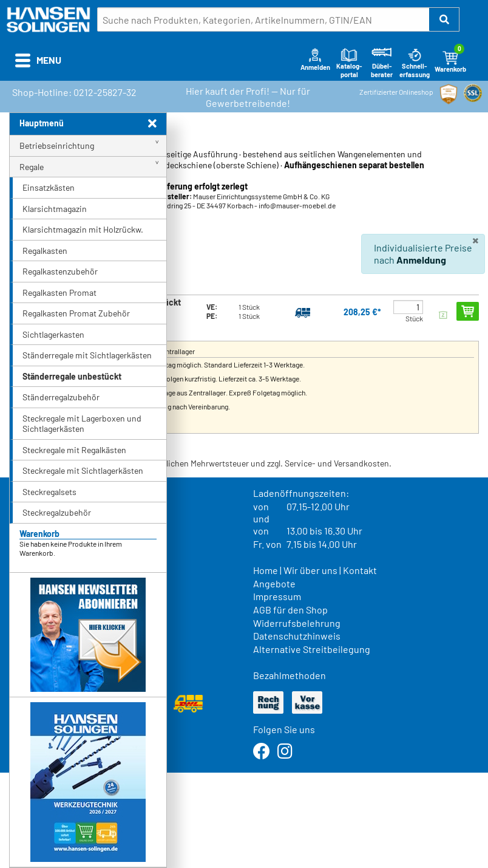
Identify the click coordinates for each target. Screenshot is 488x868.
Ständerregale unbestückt (72, 376)
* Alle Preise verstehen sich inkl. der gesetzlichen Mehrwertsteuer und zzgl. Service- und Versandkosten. (200, 463)
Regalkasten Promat (59, 292)
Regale (32, 167)
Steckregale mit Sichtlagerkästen (83, 470)
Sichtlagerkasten (53, 334)
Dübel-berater (382, 63)
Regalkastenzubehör (60, 271)
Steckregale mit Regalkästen (74, 450)
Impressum (277, 596)
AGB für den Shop (290, 610)
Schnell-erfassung (415, 63)
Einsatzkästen (49, 187)
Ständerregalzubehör (61, 397)
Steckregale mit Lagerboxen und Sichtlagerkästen (82, 424)
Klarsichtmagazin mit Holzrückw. (83, 229)
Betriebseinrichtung (57, 145)
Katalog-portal (349, 63)
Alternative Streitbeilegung (312, 649)
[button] (444, 19)
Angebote (274, 583)
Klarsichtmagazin (55, 209)
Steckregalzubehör (57, 512)
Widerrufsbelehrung (297, 623)
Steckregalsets (49, 492)
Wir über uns (310, 570)
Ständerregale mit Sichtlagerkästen (87, 355)
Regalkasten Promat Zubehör (76, 313)
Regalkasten (45, 251)
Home (266, 570)
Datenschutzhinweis (297, 636)
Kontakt (360, 570)
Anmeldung (421, 260)
